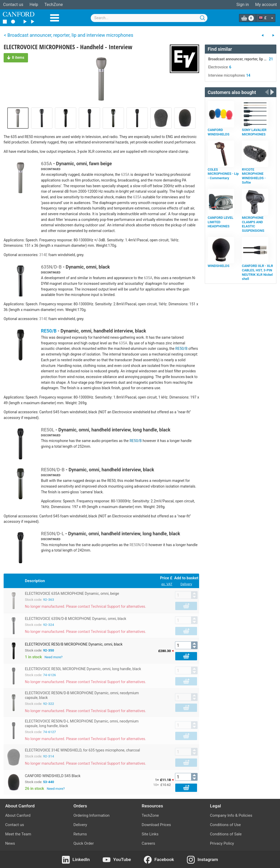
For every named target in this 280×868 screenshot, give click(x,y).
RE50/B (49, 331)
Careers (149, 843)
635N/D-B (51, 267)
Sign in (243, 5)
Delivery (186, 584)
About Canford (18, 815)
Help (34, 5)
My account (266, 5)
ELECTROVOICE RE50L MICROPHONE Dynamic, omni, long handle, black (83, 669)
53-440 (48, 782)
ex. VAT (167, 584)
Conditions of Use (225, 825)
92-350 (48, 650)
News (10, 843)
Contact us (13, 5)
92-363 (48, 600)
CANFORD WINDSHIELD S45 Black (53, 776)
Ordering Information (91, 815)
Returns (80, 834)
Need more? (54, 657)
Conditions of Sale (226, 834)
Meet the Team (18, 834)
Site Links (150, 834)
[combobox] (149, 18)
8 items (16, 57)
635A (47, 164)
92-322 (48, 704)
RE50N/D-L (52, 534)
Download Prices (156, 825)
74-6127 (50, 732)
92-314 (48, 756)
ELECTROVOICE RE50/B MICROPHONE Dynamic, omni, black (74, 644)
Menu (55, 18)
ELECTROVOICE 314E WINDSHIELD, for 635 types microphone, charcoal (82, 750)
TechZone (54, 5)
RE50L (48, 430)
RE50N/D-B (53, 470)
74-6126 (50, 675)
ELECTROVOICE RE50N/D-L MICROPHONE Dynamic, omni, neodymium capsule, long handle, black (82, 724)
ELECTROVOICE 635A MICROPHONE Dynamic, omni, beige (72, 594)
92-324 (48, 625)
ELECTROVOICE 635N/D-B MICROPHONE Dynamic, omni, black (76, 619)
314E (43, 255)
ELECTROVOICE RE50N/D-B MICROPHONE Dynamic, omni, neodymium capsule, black (82, 695)
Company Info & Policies (231, 815)
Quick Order (84, 843)
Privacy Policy (222, 843)
